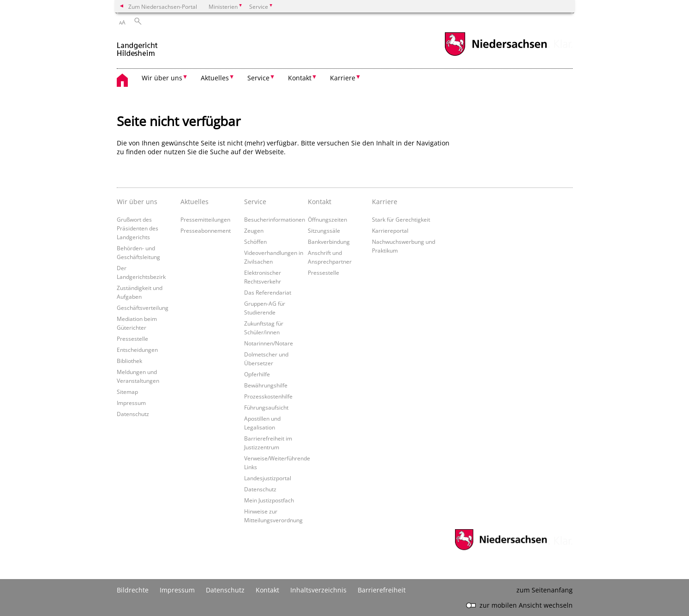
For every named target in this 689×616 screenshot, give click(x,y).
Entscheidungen (137, 350)
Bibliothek (129, 361)
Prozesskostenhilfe (268, 396)
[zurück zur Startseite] (137, 45)
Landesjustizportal (268, 478)
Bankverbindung (329, 242)
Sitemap (127, 392)
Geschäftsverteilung (143, 308)
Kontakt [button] (300, 78)
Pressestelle (132, 338)
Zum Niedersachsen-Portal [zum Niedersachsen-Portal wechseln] (163, 6)
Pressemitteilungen (205, 219)
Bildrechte (133, 590)
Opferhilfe (257, 374)
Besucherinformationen (275, 219)
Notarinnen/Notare (269, 343)
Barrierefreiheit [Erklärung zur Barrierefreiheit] (382, 590)
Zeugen (254, 230)
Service (255, 202)
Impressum (131, 403)
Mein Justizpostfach (269, 500)
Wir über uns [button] (162, 78)
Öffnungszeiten (327, 219)
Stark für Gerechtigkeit (401, 219)
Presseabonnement (206, 230)
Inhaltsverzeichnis (318, 590)
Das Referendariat (268, 292)
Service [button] (258, 78)
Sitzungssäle (324, 230)
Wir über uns (137, 202)
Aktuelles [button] (215, 78)
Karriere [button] (343, 78)
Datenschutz (133, 414)
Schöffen (255, 242)
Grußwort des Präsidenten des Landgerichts (138, 228)
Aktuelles (195, 202)
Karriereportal (390, 230)
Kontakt (320, 202)
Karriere (385, 202)
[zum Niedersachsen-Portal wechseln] (496, 55)
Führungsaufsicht (266, 407)
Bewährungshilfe (266, 385)
